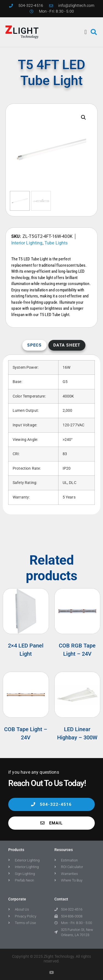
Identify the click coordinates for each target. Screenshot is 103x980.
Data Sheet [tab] (67, 345)
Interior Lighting (27, 243)
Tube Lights (56, 243)
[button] (86, 32)
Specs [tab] (34, 345)
